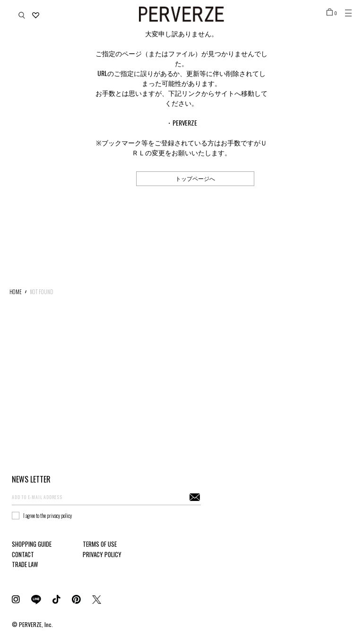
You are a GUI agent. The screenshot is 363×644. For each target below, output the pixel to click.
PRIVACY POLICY (102, 554)
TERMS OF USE (100, 544)
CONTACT (23, 554)
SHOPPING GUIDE (32, 544)
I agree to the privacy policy (48, 516)
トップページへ (195, 178)
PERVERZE (185, 123)
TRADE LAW (25, 564)
